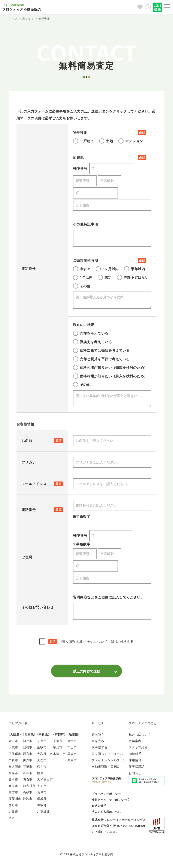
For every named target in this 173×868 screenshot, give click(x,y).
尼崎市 (28, 750)
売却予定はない (133, 277)
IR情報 (135, 756)
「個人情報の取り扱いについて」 (86, 641)
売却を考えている (91, 333)
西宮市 (28, 756)
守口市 (13, 743)
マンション (131, 141)
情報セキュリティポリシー (110, 802)
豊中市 (13, 782)
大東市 (13, 750)
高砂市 (28, 795)
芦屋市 (28, 775)
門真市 (13, 763)
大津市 (72, 743)
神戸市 (28, 743)
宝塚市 (28, 769)
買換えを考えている (92, 342)
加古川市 (29, 788)
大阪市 (13, 814)
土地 (106, 141)
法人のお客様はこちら (106, 814)
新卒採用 (136, 769)
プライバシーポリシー (106, 796)
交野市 (13, 808)
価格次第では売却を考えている (101, 350)
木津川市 (59, 756)
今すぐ (82, 269)
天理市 (42, 763)
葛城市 (42, 795)
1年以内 (83, 277)
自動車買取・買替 (105, 769)
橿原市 (42, 775)
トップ (13, 19)
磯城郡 (42, 801)
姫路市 (28, 801)
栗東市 (72, 763)
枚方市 (13, 795)
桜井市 (42, 769)
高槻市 (13, 788)
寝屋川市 (15, 801)
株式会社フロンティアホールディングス (119, 822)
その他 (82, 286)
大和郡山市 (45, 756)
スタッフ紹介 (138, 750)
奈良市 (42, 743)
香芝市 (42, 788)
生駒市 (42, 750)
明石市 (28, 782)
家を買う (98, 737)
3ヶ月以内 (107, 269)
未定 (105, 277)
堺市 (12, 820)
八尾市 (13, 775)
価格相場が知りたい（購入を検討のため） (110, 376)
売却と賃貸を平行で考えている (101, 359)
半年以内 (135, 269)
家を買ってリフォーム (107, 756)
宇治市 (58, 750)
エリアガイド (18, 726)
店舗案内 (135, 743)
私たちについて (140, 737)
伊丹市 (28, 763)
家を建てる (99, 750)
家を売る (98, 743)
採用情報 (135, 763)
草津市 (72, 756)
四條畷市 (15, 756)
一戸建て (84, 141)
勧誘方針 (99, 808)
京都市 (58, 743)
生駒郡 (42, 808)
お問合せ (135, 775)
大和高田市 (45, 782)
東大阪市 (15, 769)
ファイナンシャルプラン (109, 763)
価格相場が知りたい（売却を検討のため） (110, 367)
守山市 (72, 750)
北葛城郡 (43, 814)
